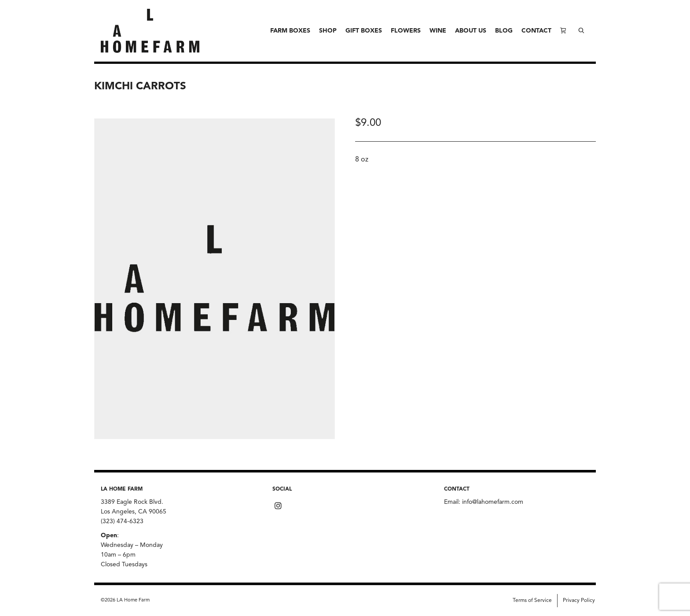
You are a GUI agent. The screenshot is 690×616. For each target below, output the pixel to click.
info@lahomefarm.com (493, 502)
